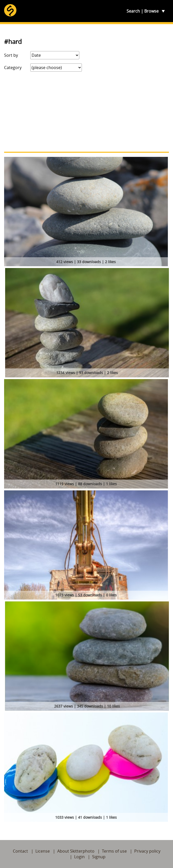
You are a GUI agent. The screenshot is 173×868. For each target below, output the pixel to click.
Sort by (11, 55)
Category (13, 68)
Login (79, 857)
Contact (20, 851)
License (43, 851)
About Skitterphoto (76, 851)
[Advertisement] (86, 112)
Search (133, 11)
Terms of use (114, 851)
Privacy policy (147, 851)
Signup (99, 857)
